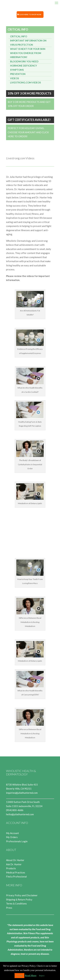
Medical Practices (16, 872)
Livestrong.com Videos (25, 82)
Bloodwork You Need (24, 61)
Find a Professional (16, 876)
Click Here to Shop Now (30, 14)
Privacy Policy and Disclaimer (22, 895)
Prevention (18, 74)
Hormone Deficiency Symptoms (24, 68)
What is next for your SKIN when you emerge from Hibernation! (28, 53)
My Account (12, 833)
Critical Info (19, 36)
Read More (31, 975)
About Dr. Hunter (15, 860)
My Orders (12, 837)
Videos (14, 78)
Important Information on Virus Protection (28, 43)
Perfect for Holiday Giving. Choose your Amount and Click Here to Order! (28, 132)
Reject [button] (42, 976)
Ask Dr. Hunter (14, 864)
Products (11, 868)
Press (9, 908)
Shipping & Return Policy (19, 899)
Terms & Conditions (16, 903)
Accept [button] (19, 976)
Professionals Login (17, 841)
